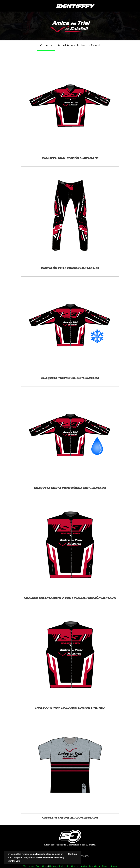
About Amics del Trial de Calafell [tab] (79, 45)
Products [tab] (46, 45)
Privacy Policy (57, 866)
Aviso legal (94, 866)
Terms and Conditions (35, 866)
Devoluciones (109, 866)
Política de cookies (77, 866)
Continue (73, 854)
